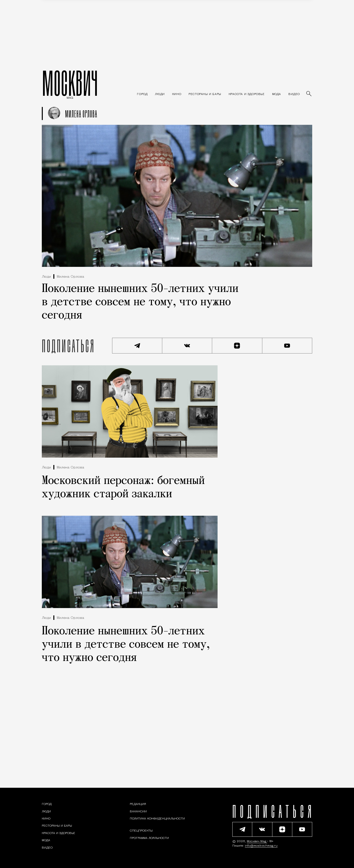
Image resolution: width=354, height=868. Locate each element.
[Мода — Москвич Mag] (277, 94)
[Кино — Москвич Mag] (177, 94)
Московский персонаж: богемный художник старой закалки (123, 488)
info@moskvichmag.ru (261, 846)
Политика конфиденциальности (157, 819)
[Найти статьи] (309, 94)
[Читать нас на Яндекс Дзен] (237, 346)
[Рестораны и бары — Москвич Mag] (205, 94)
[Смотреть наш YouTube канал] (287, 346)
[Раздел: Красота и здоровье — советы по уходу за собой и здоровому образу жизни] (247, 94)
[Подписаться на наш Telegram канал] (137, 346)
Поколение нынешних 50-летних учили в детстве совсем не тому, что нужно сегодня (140, 302)
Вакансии (138, 812)
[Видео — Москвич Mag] (294, 94)
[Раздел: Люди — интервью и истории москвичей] (160, 94)
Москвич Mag (257, 841)
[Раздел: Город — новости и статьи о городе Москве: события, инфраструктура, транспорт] (142, 94)
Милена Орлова (70, 277)
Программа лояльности (149, 838)
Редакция (138, 804)
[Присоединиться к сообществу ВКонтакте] (187, 346)
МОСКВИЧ (70, 83)
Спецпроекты (141, 831)
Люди (46, 277)
